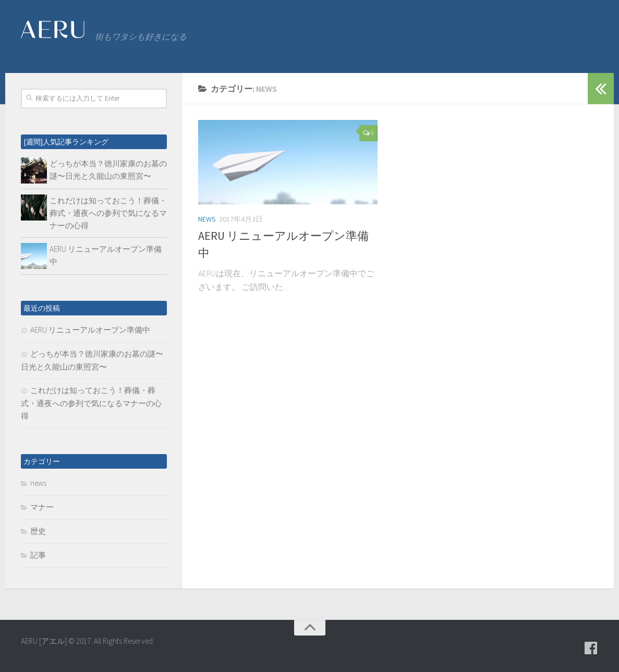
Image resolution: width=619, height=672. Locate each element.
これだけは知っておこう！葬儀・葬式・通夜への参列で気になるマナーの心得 (108, 213)
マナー (42, 507)
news (207, 219)
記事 (38, 555)
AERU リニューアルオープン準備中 (90, 330)
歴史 (38, 531)
